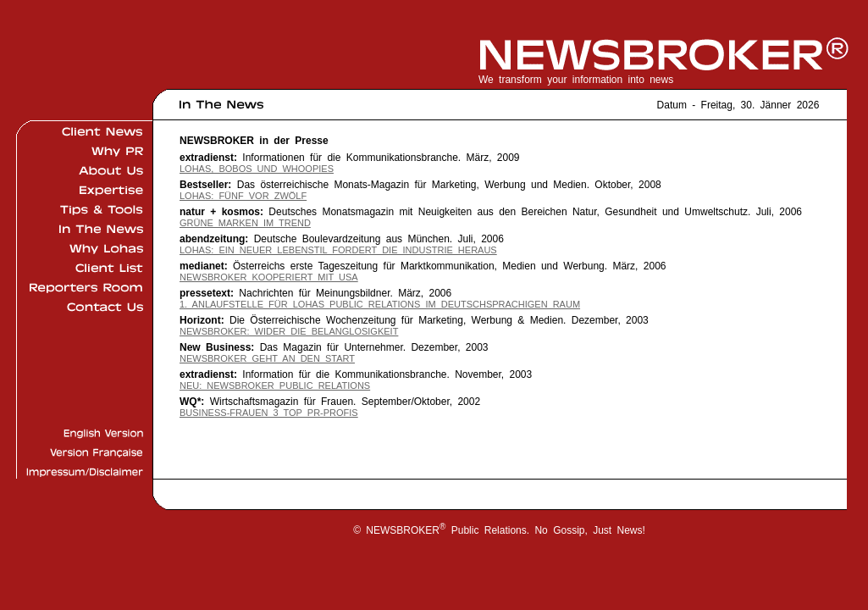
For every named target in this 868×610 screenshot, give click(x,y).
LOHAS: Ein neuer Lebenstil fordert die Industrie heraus (338, 250)
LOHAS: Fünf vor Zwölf (243, 196)
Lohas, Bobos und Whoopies (257, 169)
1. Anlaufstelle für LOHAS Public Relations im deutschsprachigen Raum (380, 304)
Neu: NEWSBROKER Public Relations (275, 385)
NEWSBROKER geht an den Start (267, 358)
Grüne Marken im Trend (245, 223)
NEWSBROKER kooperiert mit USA (269, 277)
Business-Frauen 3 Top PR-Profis (269, 413)
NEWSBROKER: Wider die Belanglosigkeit (289, 331)
